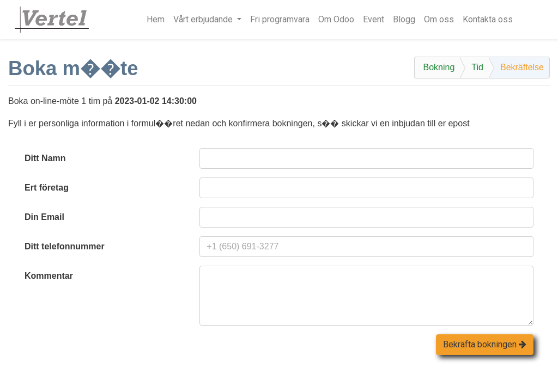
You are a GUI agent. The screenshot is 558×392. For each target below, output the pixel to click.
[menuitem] (156, 20)
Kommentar (49, 276)
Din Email (44, 217)
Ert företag (47, 188)
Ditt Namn (45, 158)
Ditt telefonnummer (65, 246)
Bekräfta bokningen (485, 344)
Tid (477, 67)
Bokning (439, 67)
